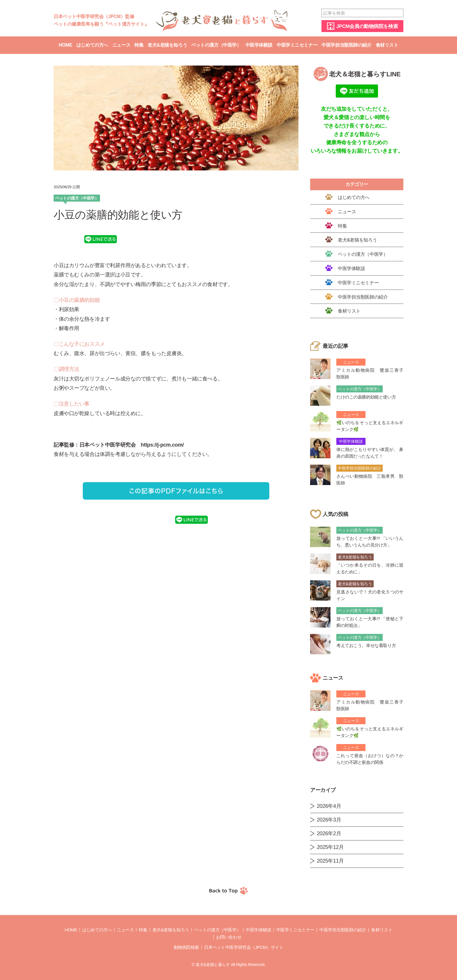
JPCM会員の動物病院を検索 (367, 26)
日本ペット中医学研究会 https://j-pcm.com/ (131, 445)
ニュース (121, 45)
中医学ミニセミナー (297, 45)
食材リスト (387, 45)
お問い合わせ (229, 937)
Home (65, 45)
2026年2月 (329, 833)
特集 (139, 45)
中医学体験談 (259, 45)
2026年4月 (329, 806)
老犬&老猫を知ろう (167, 45)
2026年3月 (329, 820)
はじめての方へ (92, 45)
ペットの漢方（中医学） (216, 45)
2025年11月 (330, 861)
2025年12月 (330, 847)
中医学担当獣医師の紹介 (346, 45)
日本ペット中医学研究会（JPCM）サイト (244, 947)
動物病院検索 (186, 947)
